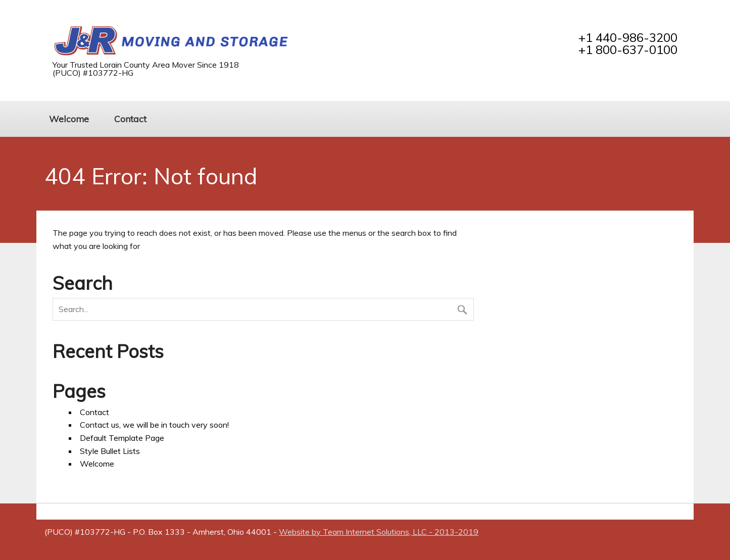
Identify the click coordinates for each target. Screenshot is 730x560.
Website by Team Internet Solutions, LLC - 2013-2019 (379, 532)
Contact (130, 119)
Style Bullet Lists (110, 451)
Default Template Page (122, 438)
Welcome (69, 119)
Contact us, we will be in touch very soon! (154, 425)
